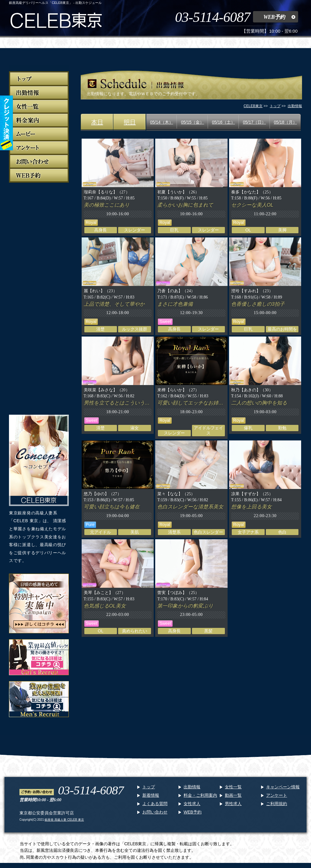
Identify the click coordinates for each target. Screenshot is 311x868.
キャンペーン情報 (283, 787)
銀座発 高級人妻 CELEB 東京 (64, 820)
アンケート (277, 795)
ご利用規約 (277, 804)
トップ (149, 787)
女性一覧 (233, 787)
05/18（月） (285, 122)
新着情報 (151, 795)
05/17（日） (254, 122)
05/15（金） (192, 122)
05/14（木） (162, 122)
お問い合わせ (155, 812)
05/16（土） (224, 122)
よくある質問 (155, 804)
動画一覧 (233, 795)
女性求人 (192, 804)
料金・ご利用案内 (200, 795)
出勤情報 (192, 787)
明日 (130, 122)
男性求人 (233, 804)
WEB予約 (274, 17)
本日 (97, 122)
